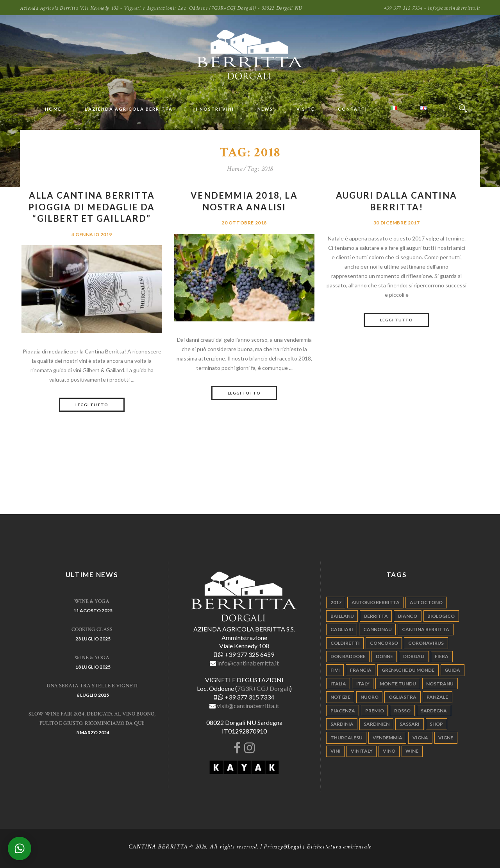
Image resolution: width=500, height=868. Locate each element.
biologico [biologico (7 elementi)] (441, 616)
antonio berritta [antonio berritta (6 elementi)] (376, 602)
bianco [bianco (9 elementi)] (408, 616)
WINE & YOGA (92, 601)
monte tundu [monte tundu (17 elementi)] (398, 684)
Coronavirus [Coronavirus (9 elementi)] (426, 643)
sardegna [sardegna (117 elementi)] (434, 711)
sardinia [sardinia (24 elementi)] (342, 724)
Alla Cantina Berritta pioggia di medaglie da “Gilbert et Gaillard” (92, 207)
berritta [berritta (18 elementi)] (376, 616)
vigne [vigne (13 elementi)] (446, 738)
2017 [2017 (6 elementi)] (336, 602)
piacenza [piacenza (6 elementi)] (343, 711)
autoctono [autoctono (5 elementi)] (426, 602)
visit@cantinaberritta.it (248, 706)
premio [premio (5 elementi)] (375, 711)
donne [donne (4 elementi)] (384, 656)
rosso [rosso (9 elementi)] (402, 711)
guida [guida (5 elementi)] (452, 670)
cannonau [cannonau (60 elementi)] (378, 629)
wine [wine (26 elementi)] (412, 751)
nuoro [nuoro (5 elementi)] (370, 697)
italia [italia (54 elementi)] (338, 684)
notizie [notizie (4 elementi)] (340, 697)
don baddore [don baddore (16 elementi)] (348, 656)
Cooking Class (92, 629)
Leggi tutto (92, 405)
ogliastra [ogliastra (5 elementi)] (403, 697)
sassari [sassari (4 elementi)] (410, 724)
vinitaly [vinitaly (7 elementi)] (362, 751)
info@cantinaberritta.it (248, 663)
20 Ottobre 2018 (244, 223)
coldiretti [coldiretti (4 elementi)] (345, 643)
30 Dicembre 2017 (396, 223)
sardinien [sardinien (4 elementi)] (377, 724)
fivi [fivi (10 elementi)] (335, 670)
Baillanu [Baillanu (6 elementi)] (342, 616)
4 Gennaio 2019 (92, 234)
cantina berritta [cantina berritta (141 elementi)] (426, 629)
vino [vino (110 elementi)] (389, 751)
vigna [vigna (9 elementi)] (420, 738)
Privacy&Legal (282, 847)
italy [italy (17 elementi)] (363, 684)
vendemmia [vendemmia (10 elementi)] (387, 738)
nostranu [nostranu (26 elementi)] (440, 684)
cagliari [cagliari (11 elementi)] (342, 629)
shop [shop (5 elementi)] (436, 724)
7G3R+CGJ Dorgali (263, 688)
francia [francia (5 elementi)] (361, 670)
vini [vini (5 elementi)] (336, 751)
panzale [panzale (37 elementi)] (437, 697)
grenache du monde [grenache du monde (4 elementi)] (408, 670)
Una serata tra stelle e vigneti (92, 686)
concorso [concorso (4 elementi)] (384, 643)
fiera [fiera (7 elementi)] (442, 656)
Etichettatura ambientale (339, 847)
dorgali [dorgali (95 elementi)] (414, 656)
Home (235, 169)
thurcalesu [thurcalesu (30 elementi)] (346, 738)
